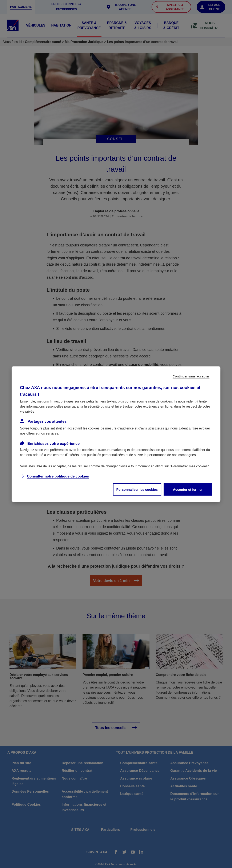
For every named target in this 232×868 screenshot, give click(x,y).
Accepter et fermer (188, 489)
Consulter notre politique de (58, 476)
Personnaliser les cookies (137, 489)
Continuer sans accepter (191, 376)
